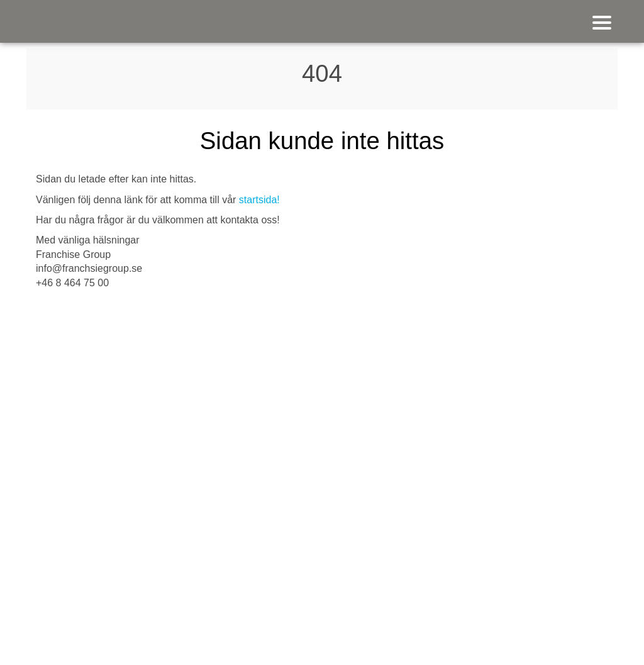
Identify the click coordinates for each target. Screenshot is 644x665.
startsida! (259, 200)
